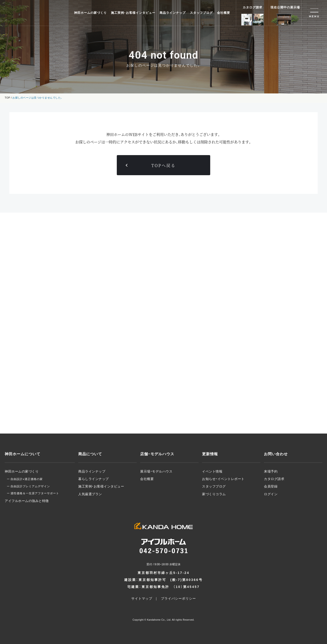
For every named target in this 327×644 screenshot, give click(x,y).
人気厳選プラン (90, 494)
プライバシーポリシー (178, 598)
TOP (7, 98)
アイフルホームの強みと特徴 (27, 501)
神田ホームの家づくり (90, 13)
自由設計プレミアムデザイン (30, 486)
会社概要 (224, 13)
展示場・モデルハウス (156, 471)
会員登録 (271, 486)
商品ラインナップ (173, 13)
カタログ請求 (274, 479)
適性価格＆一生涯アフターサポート (35, 493)
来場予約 (271, 471)
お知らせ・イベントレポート (223, 479)
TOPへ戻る (163, 165)
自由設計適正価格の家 (27, 479)
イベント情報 (212, 471)
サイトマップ (142, 598)
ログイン (271, 494)
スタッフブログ (201, 13)
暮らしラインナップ (94, 479)
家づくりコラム (214, 494)
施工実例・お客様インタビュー (133, 13)
